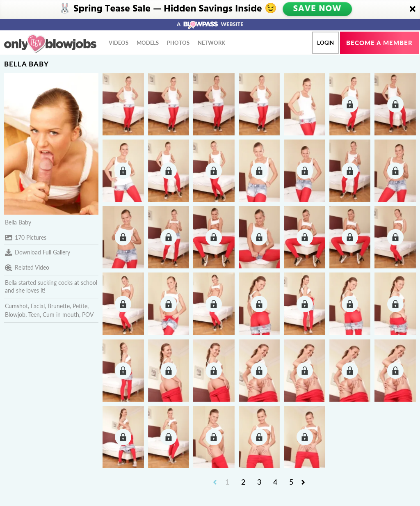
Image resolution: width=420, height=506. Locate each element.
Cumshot (16, 306)
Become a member (379, 43)
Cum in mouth (61, 315)
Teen (34, 315)
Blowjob (15, 315)
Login (325, 43)
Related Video (27, 268)
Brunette (59, 306)
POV (88, 315)
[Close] (413, 9)
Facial (38, 306)
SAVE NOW (317, 9)
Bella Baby (18, 222)
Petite (80, 306)
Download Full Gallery (38, 252)
